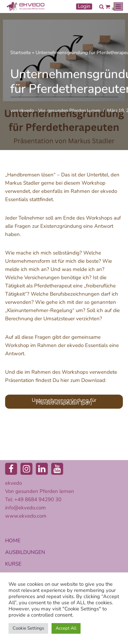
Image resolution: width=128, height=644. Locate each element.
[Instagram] (26, 469)
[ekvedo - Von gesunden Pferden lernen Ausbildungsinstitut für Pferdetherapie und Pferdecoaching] (26, 7)
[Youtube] (57, 469)
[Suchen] (102, 7)
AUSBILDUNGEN (25, 552)
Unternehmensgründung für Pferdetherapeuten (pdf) (64, 401)
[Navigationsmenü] (118, 7)
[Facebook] (11, 469)
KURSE (13, 564)
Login (84, 7)
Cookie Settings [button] (28, 628)
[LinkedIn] (42, 469)
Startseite (20, 53)
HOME (13, 541)
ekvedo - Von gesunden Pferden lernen (60, 110)
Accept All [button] (66, 628)
